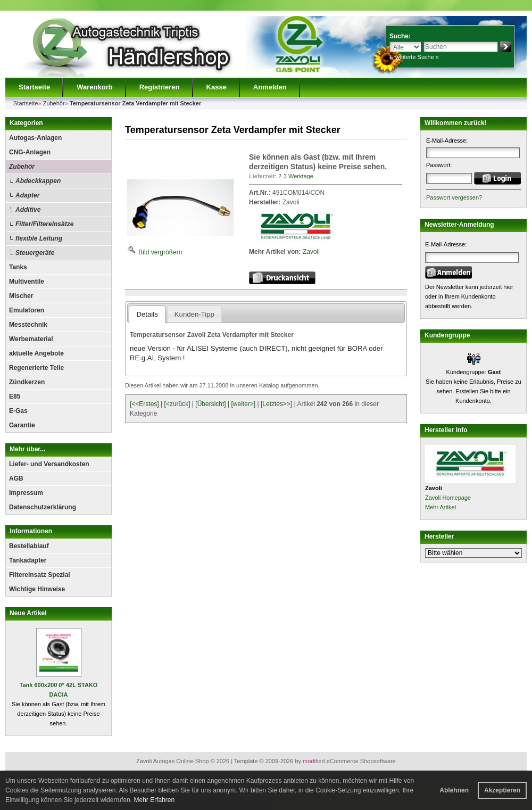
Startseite (34, 87)
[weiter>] (243, 404)
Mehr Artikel (440, 507)
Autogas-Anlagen (35, 138)
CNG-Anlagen (30, 152)
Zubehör (22, 167)
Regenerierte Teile (36, 368)
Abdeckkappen (38, 181)
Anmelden (270, 87)
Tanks (18, 267)
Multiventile (27, 282)
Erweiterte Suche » (414, 57)
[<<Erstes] (144, 404)
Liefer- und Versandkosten (49, 464)
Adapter (27, 195)
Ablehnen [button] (454, 790)
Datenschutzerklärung (43, 507)
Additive (28, 210)
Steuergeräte (35, 253)
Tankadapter (28, 560)
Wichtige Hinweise (37, 589)
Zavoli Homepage (448, 498)
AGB (16, 478)
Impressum (26, 493)
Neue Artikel (28, 613)
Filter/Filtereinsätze (44, 224)
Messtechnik (28, 325)
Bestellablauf (29, 546)
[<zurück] (177, 404)
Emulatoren (27, 310)
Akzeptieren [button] (502, 790)
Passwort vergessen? (454, 197)
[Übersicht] (210, 404)
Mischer (21, 296)
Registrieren (160, 87)
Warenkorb (94, 87)
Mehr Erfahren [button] (154, 800)
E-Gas (18, 411)
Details (147, 314)
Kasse (217, 87)
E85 (15, 396)
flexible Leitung (39, 238)
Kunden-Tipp (194, 314)
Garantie (22, 425)
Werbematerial (31, 339)
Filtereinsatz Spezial (40, 575)
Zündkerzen (27, 382)
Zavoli (311, 252)
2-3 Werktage (296, 176)
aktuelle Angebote (36, 353)
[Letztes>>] (276, 404)
